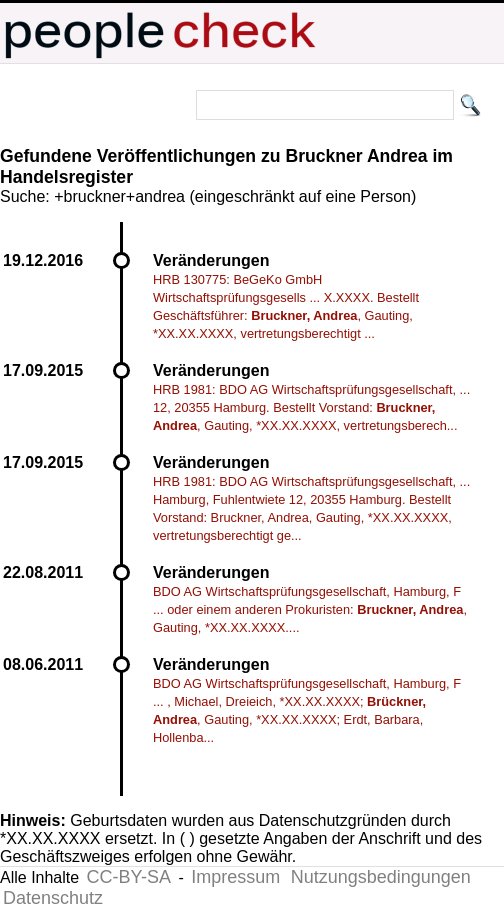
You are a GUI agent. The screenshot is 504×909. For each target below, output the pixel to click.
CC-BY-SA (129, 877)
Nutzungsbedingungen (381, 877)
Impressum (235, 877)
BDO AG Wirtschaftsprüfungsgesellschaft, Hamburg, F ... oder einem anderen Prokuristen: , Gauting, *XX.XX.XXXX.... (310, 609)
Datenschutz (53, 898)
